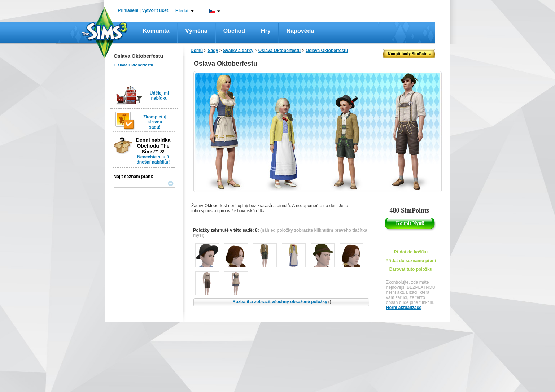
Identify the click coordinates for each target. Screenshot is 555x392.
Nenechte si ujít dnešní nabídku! (153, 160)
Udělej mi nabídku (159, 96)
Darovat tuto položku (411, 269)
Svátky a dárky (238, 51)
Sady (213, 51)
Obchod (234, 31)
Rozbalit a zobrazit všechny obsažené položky (282, 302)
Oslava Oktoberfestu (134, 65)
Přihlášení (128, 10)
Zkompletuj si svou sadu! (155, 122)
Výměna (196, 31)
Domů (197, 51)
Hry (266, 31)
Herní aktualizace (404, 308)
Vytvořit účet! (156, 10)
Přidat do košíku (411, 252)
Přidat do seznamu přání (411, 261)
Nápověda (300, 31)
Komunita (156, 31)
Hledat (182, 11)
